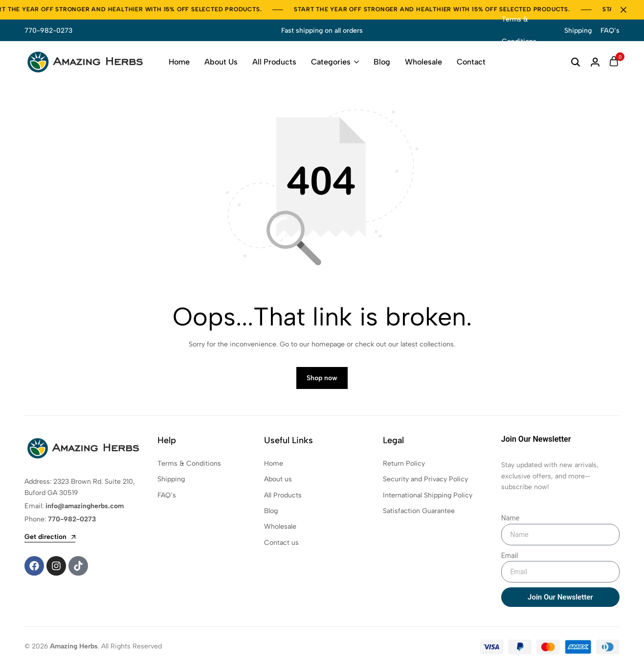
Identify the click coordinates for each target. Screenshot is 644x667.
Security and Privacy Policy (425, 481)
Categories (331, 62)
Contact (471, 62)
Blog (382, 62)
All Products (274, 62)
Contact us (281, 544)
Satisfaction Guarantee (419, 512)
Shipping (578, 31)
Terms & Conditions (519, 30)
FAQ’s (610, 31)
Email (510, 557)
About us (278, 481)
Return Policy (404, 464)
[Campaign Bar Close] (626, 10)
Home (179, 62)
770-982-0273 (48, 31)
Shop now (322, 379)
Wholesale (423, 62)
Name (510, 519)
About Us (221, 62)
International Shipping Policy (428, 496)
